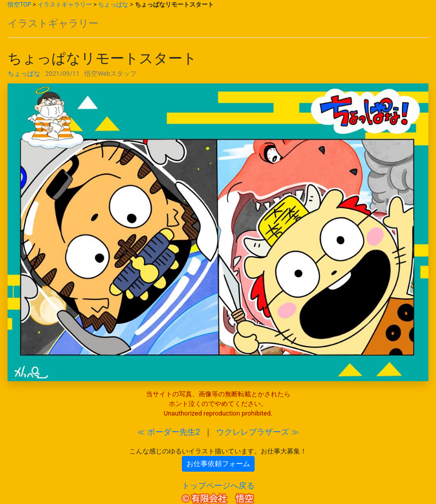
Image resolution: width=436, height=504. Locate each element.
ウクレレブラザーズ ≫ (258, 432)
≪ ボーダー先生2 (168, 432)
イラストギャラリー (65, 5)
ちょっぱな (113, 5)
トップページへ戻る (218, 486)
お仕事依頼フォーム (218, 464)
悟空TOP (19, 5)
